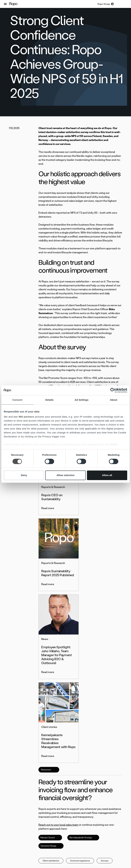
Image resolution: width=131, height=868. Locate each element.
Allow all (107, 475)
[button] (5, 4)
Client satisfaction (51, 701)
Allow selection (65, 475)
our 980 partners (24, 417)
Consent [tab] (17, 400)
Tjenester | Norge (51, 686)
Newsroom (49, 610)
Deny (24, 475)
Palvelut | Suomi (50, 678)
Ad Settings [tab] (82, 400)
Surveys (105, 701)
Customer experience (80, 701)
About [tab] (114, 400)
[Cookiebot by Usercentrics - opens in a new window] (113, 390)
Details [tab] (49, 400)
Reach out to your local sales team (58, 665)
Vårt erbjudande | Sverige (83, 678)
